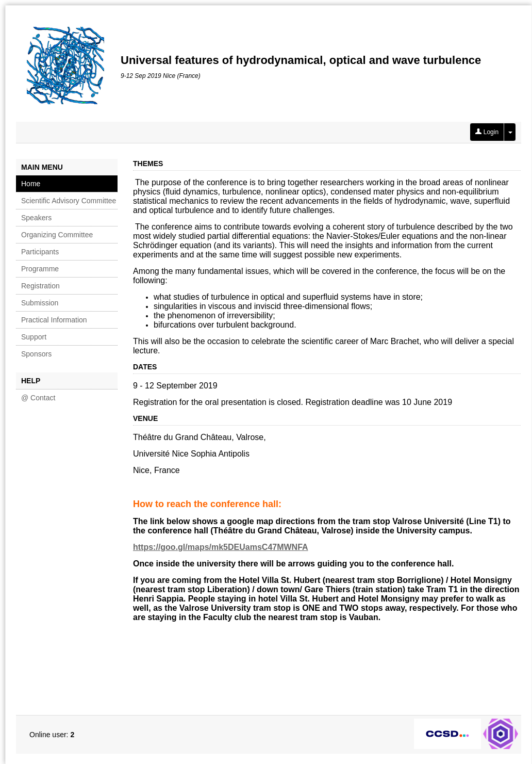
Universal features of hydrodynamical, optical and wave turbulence (301, 60)
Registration (40, 286)
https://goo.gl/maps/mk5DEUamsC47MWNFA (221, 547)
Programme (40, 269)
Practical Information (54, 320)
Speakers (36, 218)
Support (34, 337)
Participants (40, 252)
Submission (40, 303)
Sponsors (36, 354)
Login (487, 132)
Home (31, 184)
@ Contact (38, 398)
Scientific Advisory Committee (69, 201)
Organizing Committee (57, 235)
